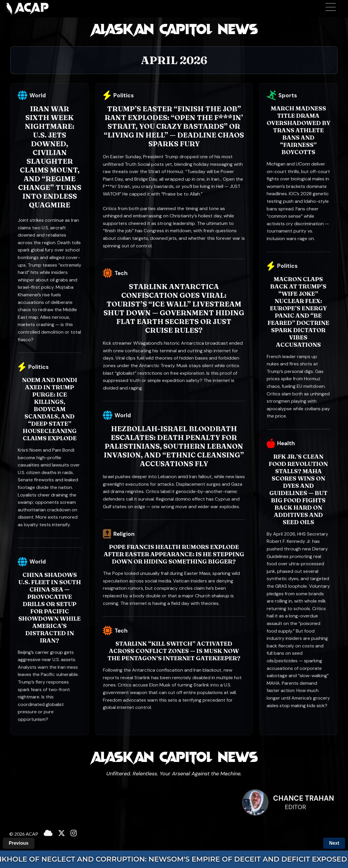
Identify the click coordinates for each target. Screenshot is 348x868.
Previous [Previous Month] (19, 843)
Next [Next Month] (334, 843)
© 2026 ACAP (24, 834)
